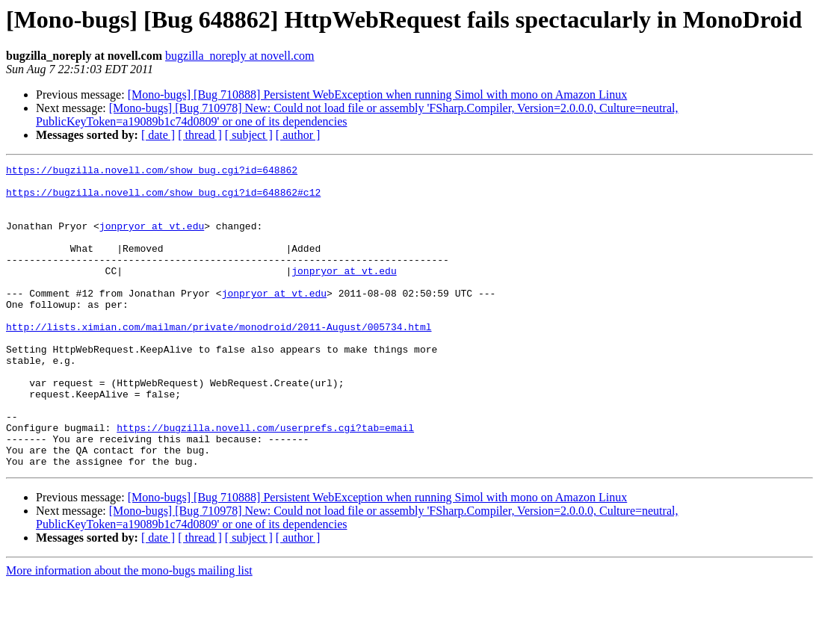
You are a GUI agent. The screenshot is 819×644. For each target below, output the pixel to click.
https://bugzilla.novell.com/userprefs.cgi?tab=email (265, 481)
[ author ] (298, 135)
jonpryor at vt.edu (152, 239)
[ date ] (158, 135)
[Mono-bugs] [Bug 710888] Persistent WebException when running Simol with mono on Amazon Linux (378, 95)
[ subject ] (249, 135)
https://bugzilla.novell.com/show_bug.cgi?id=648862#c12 (163, 199)
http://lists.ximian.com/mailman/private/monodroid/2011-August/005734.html (219, 360)
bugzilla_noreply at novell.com (240, 56)
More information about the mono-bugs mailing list (129, 631)
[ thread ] (200, 135)
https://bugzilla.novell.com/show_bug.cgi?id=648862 (152, 172)
